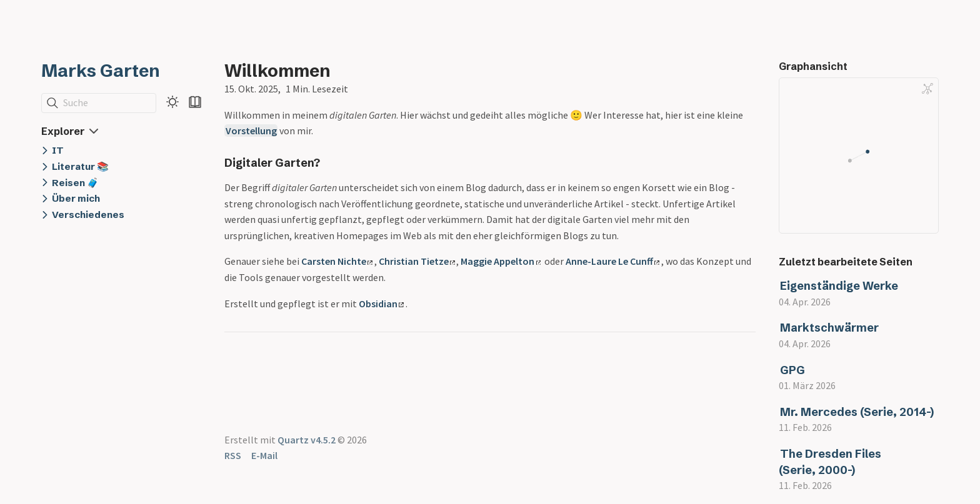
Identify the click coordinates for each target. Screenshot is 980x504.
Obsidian (381, 304)
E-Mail (264, 455)
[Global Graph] (927, 89)
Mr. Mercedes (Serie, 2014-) (857, 412)
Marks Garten (101, 71)
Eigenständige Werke (839, 286)
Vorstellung (251, 131)
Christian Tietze (417, 261)
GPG (792, 370)
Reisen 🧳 (75, 183)
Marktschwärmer (829, 328)
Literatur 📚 (80, 166)
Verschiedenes (88, 215)
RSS (233, 455)
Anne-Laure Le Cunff (612, 261)
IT (58, 150)
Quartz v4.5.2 (307, 440)
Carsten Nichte (337, 261)
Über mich (76, 198)
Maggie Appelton (501, 261)
